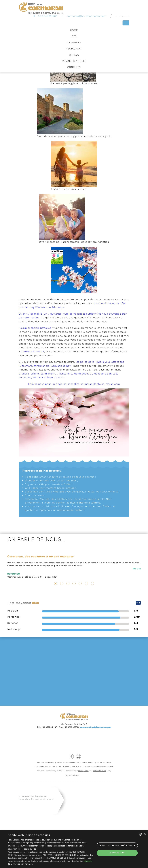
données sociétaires (46, 763)
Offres (74, 55)
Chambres (74, 42)
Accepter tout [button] (117, 853)
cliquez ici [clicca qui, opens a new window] (88, 861)
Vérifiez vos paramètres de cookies (99, 767)
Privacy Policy (84, 771)
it (116, 16)
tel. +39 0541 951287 (44, 16)
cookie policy (87, 763)
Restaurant (74, 48)
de (128, 16)
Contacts (74, 67)
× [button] (145, 834)
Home (74, 30)
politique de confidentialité (68, 763)
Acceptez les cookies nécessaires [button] (117, 845)
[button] (50, 864)
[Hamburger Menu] (126, 23)
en (122, 16)
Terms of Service (100, 771)
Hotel (74, 36)
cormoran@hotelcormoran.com (86, 16)
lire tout (137, 569)
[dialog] (74, 849)
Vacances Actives (74, 61)
